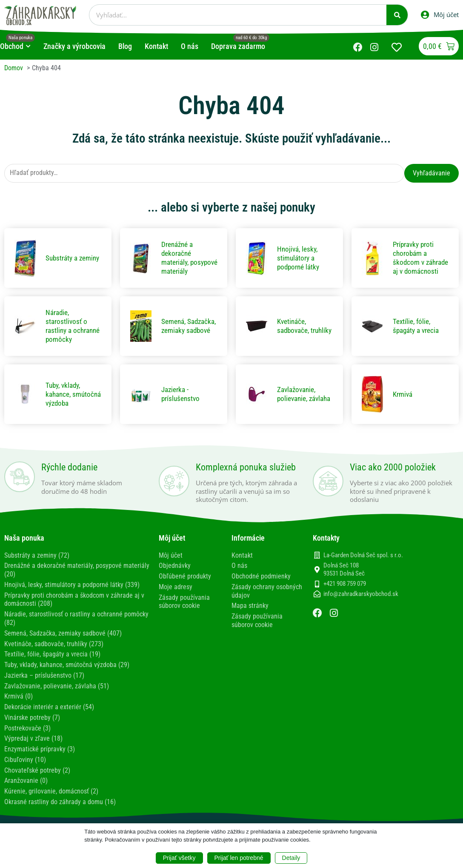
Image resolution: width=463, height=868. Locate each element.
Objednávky (175, 572)
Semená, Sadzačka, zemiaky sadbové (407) (63, 638)
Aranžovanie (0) (26, 782)
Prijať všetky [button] (179, 858)
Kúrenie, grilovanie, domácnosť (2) (51, 792)
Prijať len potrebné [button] (239, 858)
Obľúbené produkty (185, 583)
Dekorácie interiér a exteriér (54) (49, 710)
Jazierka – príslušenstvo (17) (44, 679)
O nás (239, 572)
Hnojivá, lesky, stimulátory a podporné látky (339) (72, 591)
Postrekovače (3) (27, 731)
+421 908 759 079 (345, 590)
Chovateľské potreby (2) (37, 772)
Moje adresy (176, 593)
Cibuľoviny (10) (25, 762)
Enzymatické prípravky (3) (40, 751)
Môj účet (171, 562)
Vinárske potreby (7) (32, 720)
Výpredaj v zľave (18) (33, 741)
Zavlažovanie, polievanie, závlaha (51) (57, 689)
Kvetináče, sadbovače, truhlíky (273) (54, 649)
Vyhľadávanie (432, 173)
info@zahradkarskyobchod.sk (361, 601)
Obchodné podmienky (261, 583)
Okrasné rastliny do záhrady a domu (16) (60, 803)
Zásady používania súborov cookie (184, 607)
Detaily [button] (291, 858)
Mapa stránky (250, 612)
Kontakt (242, 562)
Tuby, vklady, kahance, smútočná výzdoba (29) (67, 669)
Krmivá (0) (19, 700)
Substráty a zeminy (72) (37, 562)
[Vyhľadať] (397, 15)
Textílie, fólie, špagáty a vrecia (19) (52, 659)
